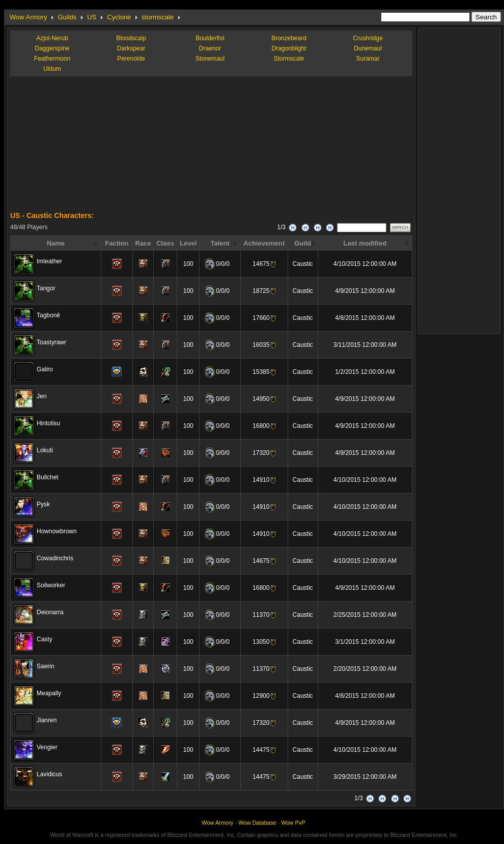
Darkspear (131, 48)
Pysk (43, 504)
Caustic (303, 264)
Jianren (47, 720)
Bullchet (48, 477)
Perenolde (131, 59)
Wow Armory (28, 17)
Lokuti (45, 450)
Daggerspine (52, 48)
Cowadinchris (55, 558)
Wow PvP (293, 823)
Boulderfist (210, 38)
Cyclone (119, 17)
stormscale (158, 17)
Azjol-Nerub (52, 38)
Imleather (49, 261)
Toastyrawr (51, 342)
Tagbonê (48, 315)
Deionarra (50, 612)
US (92, 17)
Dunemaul (368, 48)
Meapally (49, 693)
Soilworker (51, 585)
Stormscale (289, 59)
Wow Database (257, 823)
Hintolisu (48, 423)
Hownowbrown (57, 531)
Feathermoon (52, 59)
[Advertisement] (87, 148)
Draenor (210, 48)
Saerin (46, 666)
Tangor (46, 288)
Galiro (45, 369)
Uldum (52, 69)
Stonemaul (210, 59)
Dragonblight (289, 48)
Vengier (47, 747)
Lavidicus (49, 774)
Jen (41, 396)
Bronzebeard (289, 38)
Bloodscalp (131, 38)
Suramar (368, 59)
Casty (45, 639)
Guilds (67, 17)
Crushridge (368, 38)
